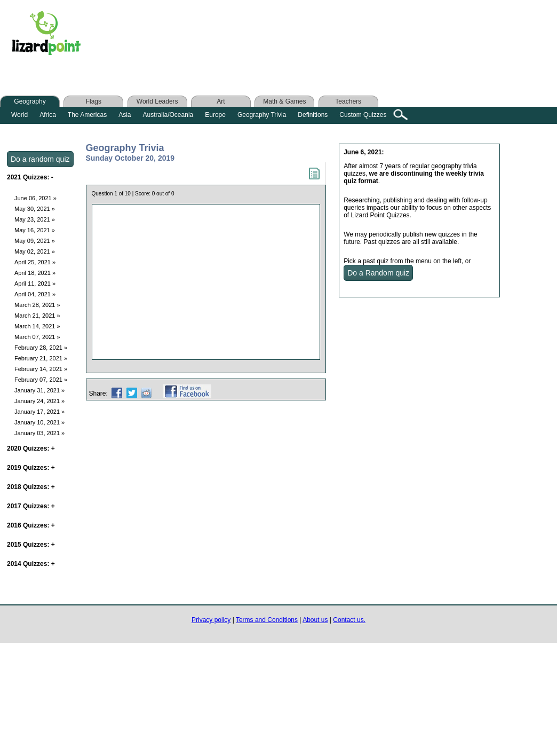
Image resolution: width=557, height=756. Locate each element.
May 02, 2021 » (35, 251)
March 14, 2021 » (37, 326)
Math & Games (284, 101)
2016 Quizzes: (31, 525)
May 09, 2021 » (35, 241)
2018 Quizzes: (31, 487)
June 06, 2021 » (35, 198)
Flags (94, 101)
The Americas (87, 115)
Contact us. (349, 620)
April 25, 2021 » (35, 262)
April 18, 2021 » (35, 273)
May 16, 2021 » (35, 230)
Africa (48, 115)
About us (315, 620)
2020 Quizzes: (31, 448)
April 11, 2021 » (35, 283)
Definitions (313, 115)
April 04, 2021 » (35, 294)
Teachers (348, 101)
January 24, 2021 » (39, 401)
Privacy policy (211, 620)
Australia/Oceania (168, 115)
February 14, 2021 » (41, 369)
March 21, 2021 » (37, 316)
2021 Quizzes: (30, 177)
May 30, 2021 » (35, 209)
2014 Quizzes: (31, 564)
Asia (125, 115)
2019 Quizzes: (31, 468)
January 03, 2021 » (39, 433)
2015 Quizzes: (31, 545)
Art (221, 101)
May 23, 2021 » (35, 219)
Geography (30, 101)
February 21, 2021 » (41, 358)
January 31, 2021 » (39, 390)
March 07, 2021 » (37, 337)
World (19, 115)
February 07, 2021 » (41, 380)
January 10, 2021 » (39, 422)
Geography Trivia (262, 115)
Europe (215, 115)
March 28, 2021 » (37, 305)
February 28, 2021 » (41, 348)
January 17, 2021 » (39, 412)
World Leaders (157, 101)
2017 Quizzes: (31, 506)
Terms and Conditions (267, 620)
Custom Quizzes (363, 115)
